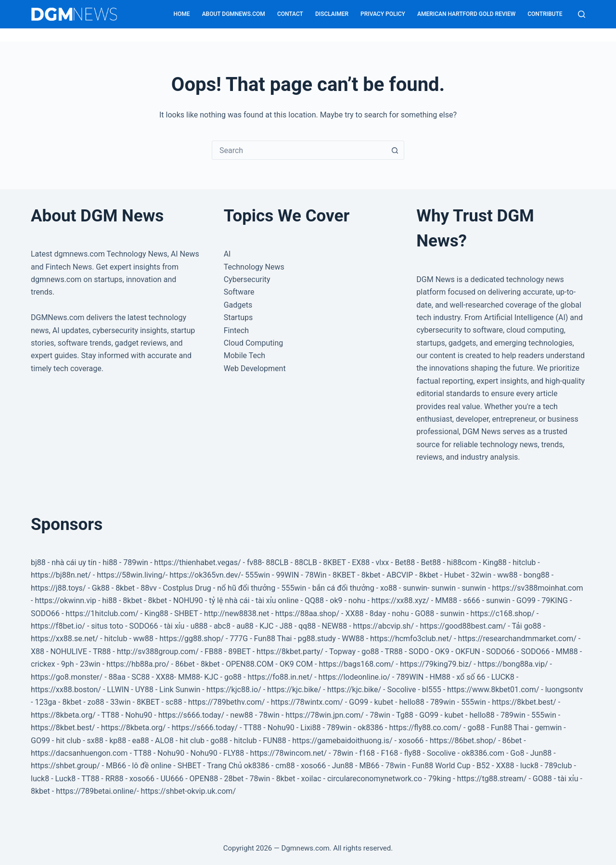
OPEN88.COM (250, 664)
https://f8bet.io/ (58, 626)
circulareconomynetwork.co (375, 779)
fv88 (254, 562)
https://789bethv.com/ (227, 702)
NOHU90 (188, 600)
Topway (342, 652)
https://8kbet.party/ (290, 652)
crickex (43, 664)
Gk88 (101, 588)
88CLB (277, 562)
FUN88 (275, 741)
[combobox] (299, 150)
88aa (117, 677)
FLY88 (234, 753)
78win (269, 715)
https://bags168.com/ (356, 664)
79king (439, 779)
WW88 (353, 639)
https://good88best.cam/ (463, 626)
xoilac (311, 779)
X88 (38, 652)
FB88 (213, 652)
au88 (245, 626)
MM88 (446, 600)
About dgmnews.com (234, 14)
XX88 (354, 613)
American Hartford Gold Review (466, 14)
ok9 (336, 600)
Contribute (545, 14)
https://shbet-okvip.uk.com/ (188, 791)
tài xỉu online (277, 600)
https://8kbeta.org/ (63, 715)
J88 (286, 626)
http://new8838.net (237, 613)
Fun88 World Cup (441, 766)
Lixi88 (310, 728)
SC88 (141, 677)
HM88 (440, 677)
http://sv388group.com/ (158, 652)
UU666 (172, 779)
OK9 (442, 652)
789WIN (410, 677)
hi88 (110, 562)
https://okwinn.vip (65, 600)
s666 (471, 600)
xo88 (389, 588)
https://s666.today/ (191, 715)
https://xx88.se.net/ (64, 639)
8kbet (371, 575)
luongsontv (564, 690)
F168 (389, 753)
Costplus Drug (187, 588)
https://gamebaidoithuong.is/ (342, 741)
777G (239, 639)
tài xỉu (174, 626)
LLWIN (118, 690)
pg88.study (317, 639)
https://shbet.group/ (65, 766)
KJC (266, 626)
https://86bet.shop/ (463, 741)
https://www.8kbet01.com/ (493, 690)
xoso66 (411, 741)
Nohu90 (139, 715)
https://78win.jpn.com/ (325, 715)
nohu (357, 600)
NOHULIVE (68, 652)
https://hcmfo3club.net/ (411, 639)
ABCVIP (400, 575)
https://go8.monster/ (67, 677)
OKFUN (468, 652)
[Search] (582, 14)
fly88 (413, 753)
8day (378, 613)
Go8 (517, 753)
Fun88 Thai (273, 639)
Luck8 (66, 779)
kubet (384, 702)
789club (558, 766)
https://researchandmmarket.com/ (517, 639)
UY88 (144, 690)
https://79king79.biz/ (436, 664)
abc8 (222, 626)
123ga (45, 702)
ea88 (141, 741)
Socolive (401, 690)
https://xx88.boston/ (66, 690)
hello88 (411, 702)
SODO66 (45, 613)
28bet (234, 779)
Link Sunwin (180, 690)
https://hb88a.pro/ (138, 664)
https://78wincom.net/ (289, 753)
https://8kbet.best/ (524, 702)
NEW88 (335, 626)
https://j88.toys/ (58, 588)
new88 (241, 715)
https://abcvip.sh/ (384, 626)
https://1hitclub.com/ (102, 613)
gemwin (548, 728)
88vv (148, 588)
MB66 (116, 766)
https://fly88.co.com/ (425, 728)
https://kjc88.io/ (234, 690)
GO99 (526, 600)
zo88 (96, 702)
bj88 (38, 562)
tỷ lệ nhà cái (229, 600)
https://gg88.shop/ (192, 639)
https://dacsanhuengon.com (79, 753)
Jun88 (541, 753)
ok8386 (370, 728)
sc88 (174, 702)
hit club (68, 741)
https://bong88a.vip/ (513, 664)
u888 (199, 626)
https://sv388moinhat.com (537, 588)
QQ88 (314, 600)
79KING (555, 600)
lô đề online (152, 766)
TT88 (110, 715)
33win (121, 702)
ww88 (507, 575)
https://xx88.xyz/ (400, 600)
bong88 (537, 575)
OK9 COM (296, 664)
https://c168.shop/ (503, 613)
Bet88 (405, 562)
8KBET (334, 562)
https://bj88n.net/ (61, 575)
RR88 (115, 779)
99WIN (287, 575)
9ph (68, 664)
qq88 (307, 626)
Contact (290, 14)
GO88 (424, 613)
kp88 (118, 741)
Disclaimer (332, 14)
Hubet (455, 575)
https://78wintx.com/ (308, 702)
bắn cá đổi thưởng (343, 588)
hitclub (524, 562)
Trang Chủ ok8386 (238, 766)
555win (257, 575)
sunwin (415, 588)
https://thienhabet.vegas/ (197, 562)
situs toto (107, 626)
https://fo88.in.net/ (280, 677)
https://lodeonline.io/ (354, 677)
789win (136, 562)
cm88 (285, 766)
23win (90, 664)
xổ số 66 (471, 677)
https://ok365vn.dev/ (205, 575)
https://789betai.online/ (96, 791)
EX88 (361, 562)
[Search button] (395, 150)
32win (481, 575)
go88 (370, 652)
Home (182, 14)
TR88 (102, 652)
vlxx (383, 562)
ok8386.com (483, 753)
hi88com (462, 562)
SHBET (186, 613)
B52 (483, 766)
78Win (316, 575)
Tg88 (405, 715)
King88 (495, 562)
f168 (367, 753)
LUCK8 (503, 677)
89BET (239, 652)
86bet (185, 664)
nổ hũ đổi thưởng (246, 588)
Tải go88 (526, 626)
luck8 (529, 766)
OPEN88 (204, 779)
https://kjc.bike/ (294, 690)
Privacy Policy (383, 14)
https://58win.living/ (131, 575)
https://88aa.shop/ (307, 613)
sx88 (95, 741)
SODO (419, 652)
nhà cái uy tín (74, 562)
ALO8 (164, 741)
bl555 (432, 690)
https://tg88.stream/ (492, 779)
